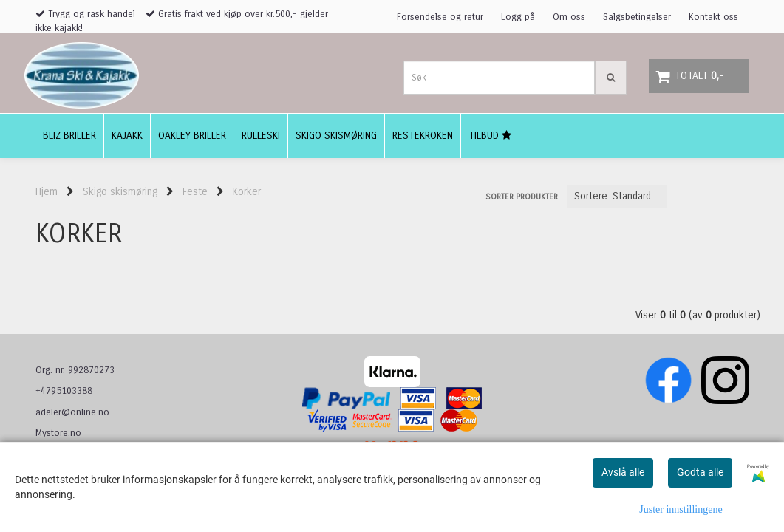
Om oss (569, 17)
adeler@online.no (72, 412)
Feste (195, 192)
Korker (247, 192)
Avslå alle (623, 472)
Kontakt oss (713, 17)
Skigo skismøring (120, 192)
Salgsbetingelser (637, 17)
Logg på (518, 17)
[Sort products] (617, 197)
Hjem (47, 192)
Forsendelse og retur (440, 17)
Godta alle (700, 472)
